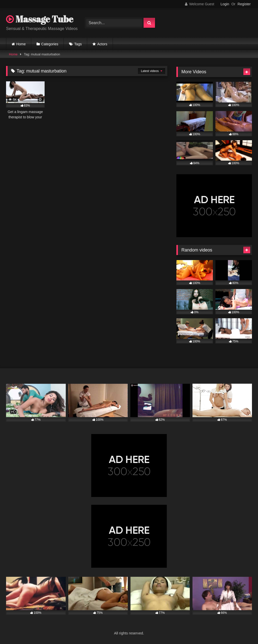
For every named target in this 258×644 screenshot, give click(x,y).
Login (225, 4)
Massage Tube (40, 19)
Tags (78, 44)
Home (21, 44)
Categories (50, 44)
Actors (102, 44)
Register (244, 4)
